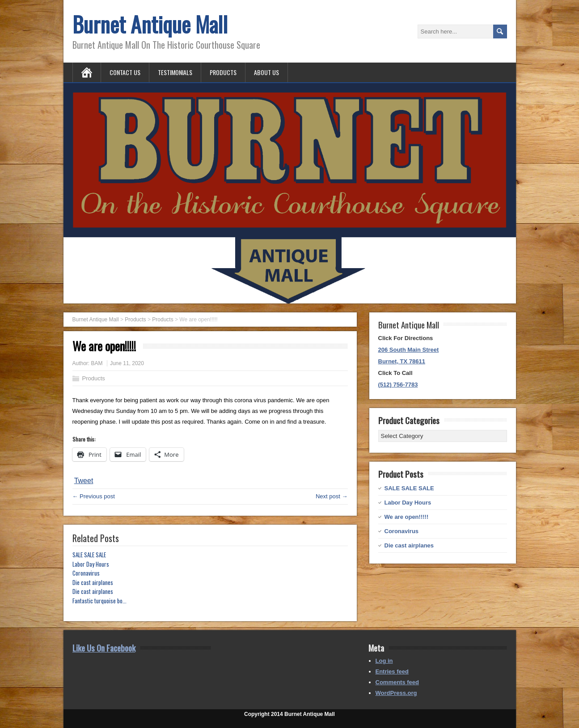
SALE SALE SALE (89, 555)
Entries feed (392, 671)
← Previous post (94, 496)
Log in (384, 661)
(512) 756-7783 (398, 385)
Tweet (84, 481)
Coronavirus (86, 573)
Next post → (332, 496)
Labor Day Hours (91, 564)
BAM (97, 363)
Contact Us (125, 72)
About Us (266, 72)
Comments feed (397, 682)
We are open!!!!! (407, 517)
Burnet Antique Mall (150, 24)
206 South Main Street (409, 350)
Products (223, 72)
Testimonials (175, 72)
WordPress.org (396, 693)
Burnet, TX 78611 (402, 361)
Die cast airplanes (93, 583)
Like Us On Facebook (104, 648)
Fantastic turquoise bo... (99, 601)
